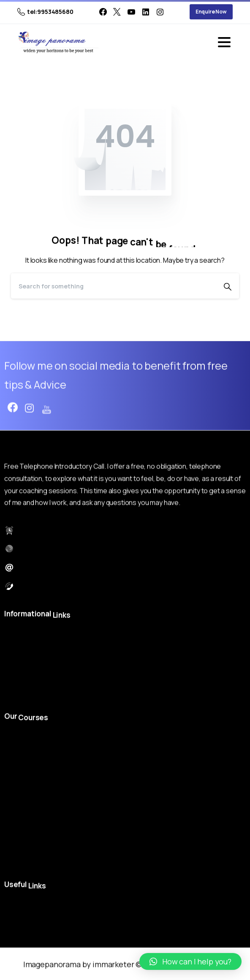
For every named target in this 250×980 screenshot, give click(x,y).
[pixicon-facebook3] (13, 411)
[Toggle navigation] (224, 42)
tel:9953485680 (45, 12)
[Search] (114, 286)
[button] (190, 961)
